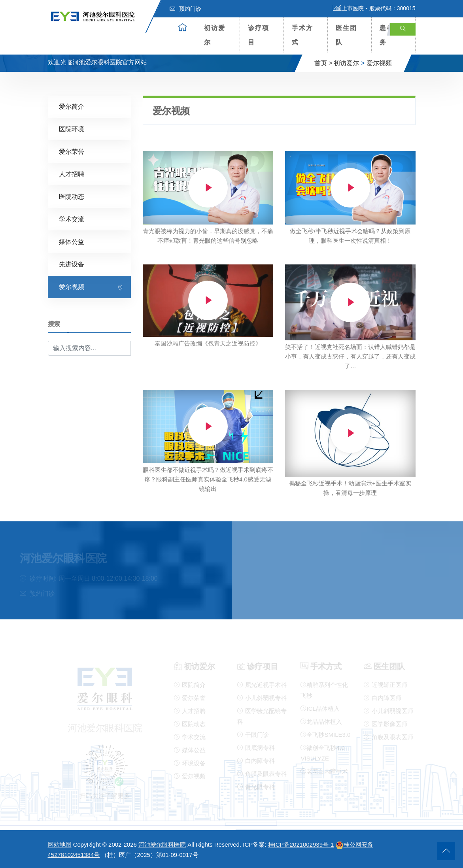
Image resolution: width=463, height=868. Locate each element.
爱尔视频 (379, 63)
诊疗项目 (259, 35)
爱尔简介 (72, 107)
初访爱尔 (215, 35)
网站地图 (60, 844)
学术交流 (72, 219)
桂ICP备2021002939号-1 (301, 844)
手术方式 (302, 35)
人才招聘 (72, 174)
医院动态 (72, 197)
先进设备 (72, 264)
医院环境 (72, 129)
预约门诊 (185, 9)
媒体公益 (72, 242)
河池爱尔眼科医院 (162, 844)
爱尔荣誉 (72, 152)
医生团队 (346, 35)
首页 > (323, 63)
